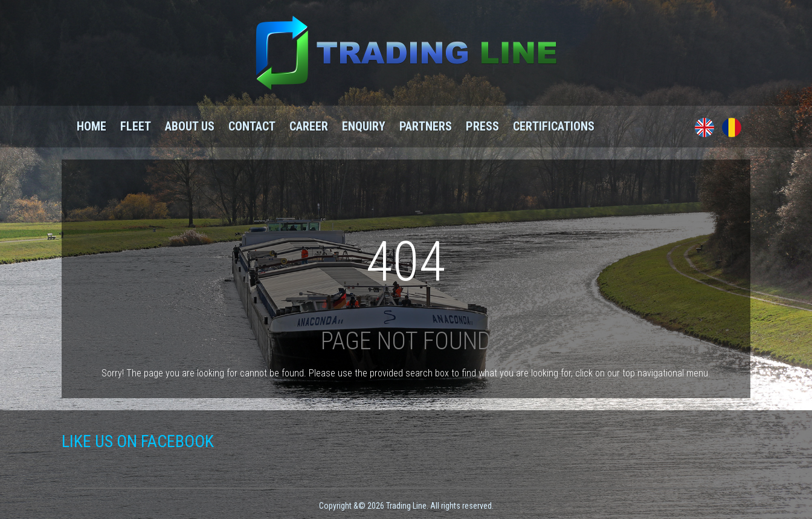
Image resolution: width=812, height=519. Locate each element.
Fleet (136, 126)
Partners (426, 126)
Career (309, 126)
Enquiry (364, 126)
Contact (252, 126)
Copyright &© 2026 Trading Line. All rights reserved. (406, 506)
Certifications (554, 126)
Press (482, 126)
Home (92, 126)
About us (190, 126)
